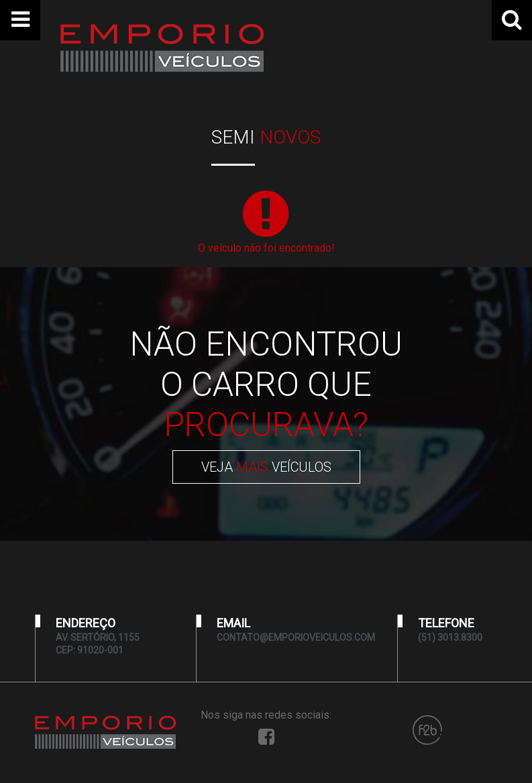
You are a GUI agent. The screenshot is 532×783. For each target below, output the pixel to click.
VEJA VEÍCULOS (266, 467)
